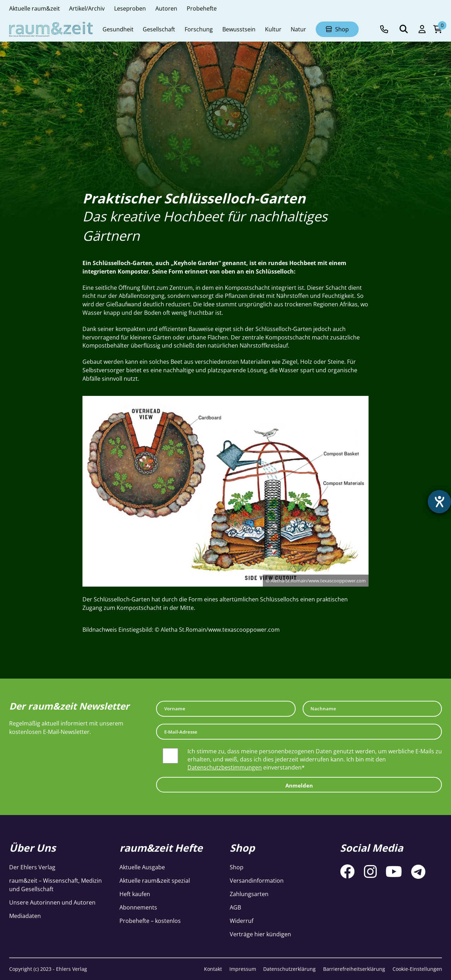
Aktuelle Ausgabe (142, 867)
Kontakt (213, 969)
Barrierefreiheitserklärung (354, 969)
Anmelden (299, 785)
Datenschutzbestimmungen (225, 767)
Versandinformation (257, 880)
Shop (237, 867)
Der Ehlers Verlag (32, 867)
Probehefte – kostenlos (150, 921)
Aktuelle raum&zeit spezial (155, 880)
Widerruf (242, 921)
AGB (235, 907)
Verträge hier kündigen (260, 934)
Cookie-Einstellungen (417, 969)
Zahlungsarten (249, 894)
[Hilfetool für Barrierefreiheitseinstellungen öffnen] (439, 502)
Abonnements (138, 907)
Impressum (243, 969)
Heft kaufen (135, 894)
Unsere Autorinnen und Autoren (52, 902)
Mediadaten (25, 916)
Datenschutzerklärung (289, 969)
